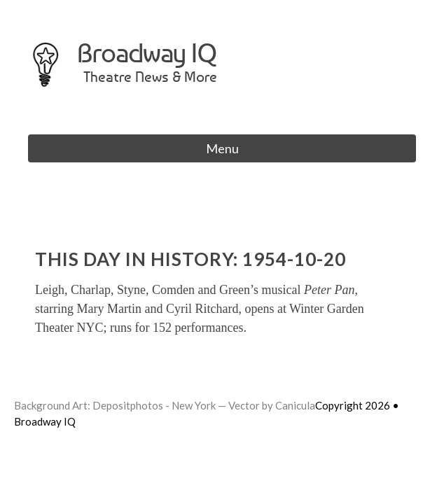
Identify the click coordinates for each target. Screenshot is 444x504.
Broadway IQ (147, 53)
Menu (222, 148)
